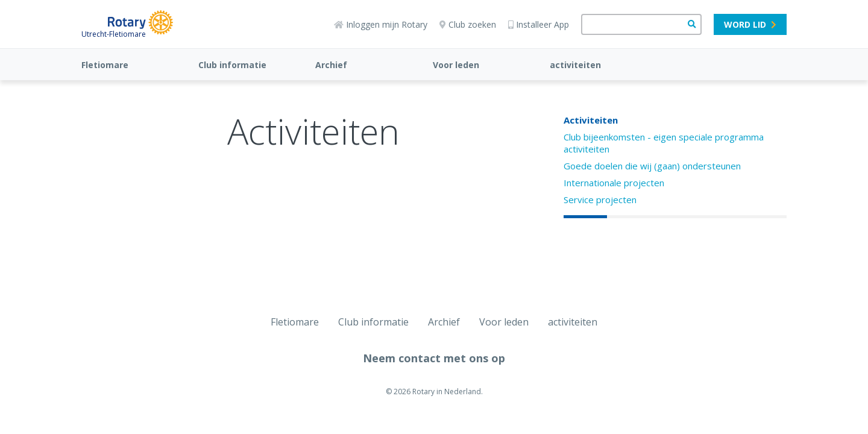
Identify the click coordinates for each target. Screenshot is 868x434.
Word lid (750, 24)
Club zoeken (468, 24)
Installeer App (539, 24)
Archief (331, 65)
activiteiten (575, 65)
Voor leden (456, 65)
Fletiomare (105, 65)
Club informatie (232, 65)
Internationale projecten (614, 183)
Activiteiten (591, 120)
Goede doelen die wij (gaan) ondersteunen (652, 166)
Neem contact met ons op (434, 358)
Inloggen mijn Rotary (381, 24)
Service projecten (600, 200)
